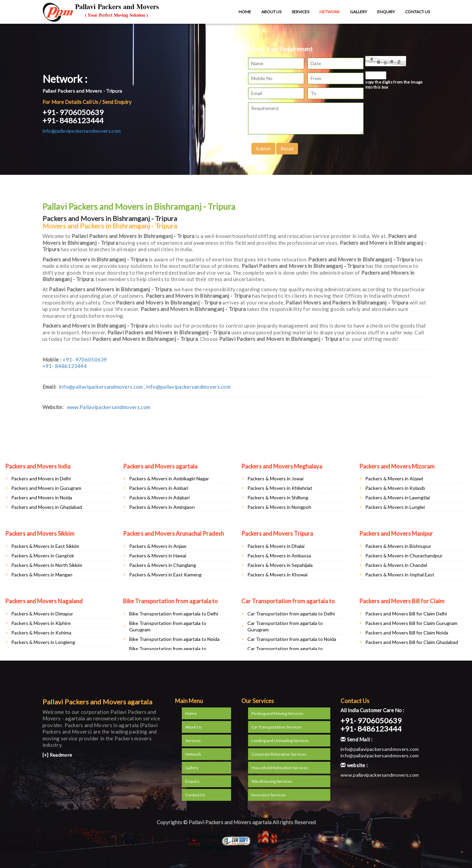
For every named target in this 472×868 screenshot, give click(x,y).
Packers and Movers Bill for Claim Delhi (406, 614)
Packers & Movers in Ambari (159, 488)
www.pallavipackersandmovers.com (380, 775)
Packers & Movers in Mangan (42, 575)
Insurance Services (269, 795)
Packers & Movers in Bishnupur (398, 546)
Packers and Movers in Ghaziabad (47, 507)
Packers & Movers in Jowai (275, 478)
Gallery (359, 12)
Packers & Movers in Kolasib (395, 488)
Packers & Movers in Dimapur (42, 614)
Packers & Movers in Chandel (396, 565)
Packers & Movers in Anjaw (158, 546)
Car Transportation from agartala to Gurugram (285, 626)
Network (330, 12)
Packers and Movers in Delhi (41, 478)
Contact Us (417, 12)
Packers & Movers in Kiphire (41, 623)
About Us (271, 12)
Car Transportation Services (277, 727)
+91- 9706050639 (73, 112)
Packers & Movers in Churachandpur (404, 556)
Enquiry (386, 12)
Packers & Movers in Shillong (278, 497)
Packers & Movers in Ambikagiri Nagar (169, 478)
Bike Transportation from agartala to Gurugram (168, 626)
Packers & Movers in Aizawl (394, 478)
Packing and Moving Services (277, 713)
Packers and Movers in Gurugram (46, 488)
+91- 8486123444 (73, 120)
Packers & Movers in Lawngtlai (398, 497)
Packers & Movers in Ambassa (279, 556)
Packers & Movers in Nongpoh (279, 507)
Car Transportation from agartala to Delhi (291, 614)
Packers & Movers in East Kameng (165, 575)
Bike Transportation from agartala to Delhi (174, 614)
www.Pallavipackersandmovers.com (109, 407)
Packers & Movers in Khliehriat (280, 488)
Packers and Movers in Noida (42, 497)
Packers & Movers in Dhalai (276, 546)
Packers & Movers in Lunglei (395, 507)
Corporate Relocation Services (279, 754)
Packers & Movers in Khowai (277, 575)
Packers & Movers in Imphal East (400, 575)
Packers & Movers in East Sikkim (45, 546)
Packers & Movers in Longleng (43, 642)
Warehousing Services (272, 781)
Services (300, 12)
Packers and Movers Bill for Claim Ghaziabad (412, 642)
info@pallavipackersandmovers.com (82, 131)
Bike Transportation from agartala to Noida (174, 639)
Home (245, 12)
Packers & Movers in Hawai (158, 556)
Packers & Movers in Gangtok (43, 556)
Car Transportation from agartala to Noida (292, 639)
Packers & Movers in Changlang (163, 565)
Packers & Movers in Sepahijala (280, 565)
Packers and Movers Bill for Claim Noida (407, 633)
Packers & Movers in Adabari (159, 497)
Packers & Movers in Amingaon (162, 507)
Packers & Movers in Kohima (41, 633)
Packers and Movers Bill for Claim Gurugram (411, 623)
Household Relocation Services (280, 768)
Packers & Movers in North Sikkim (47, 565)
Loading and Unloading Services (280, 741)
